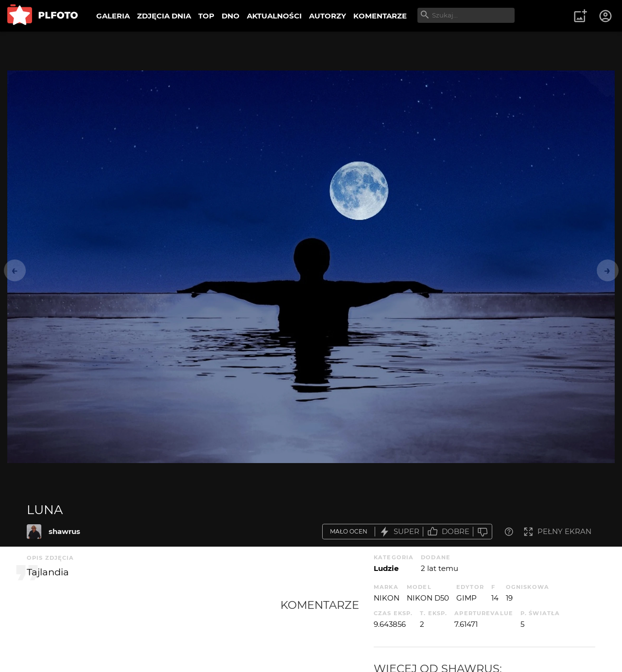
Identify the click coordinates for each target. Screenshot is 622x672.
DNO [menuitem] (231, 16)
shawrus (64, 531)
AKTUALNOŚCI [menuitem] (274, 16)
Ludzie (386, 568)
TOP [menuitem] (206, 16)
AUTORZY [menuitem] (328, 16)
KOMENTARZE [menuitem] (380, 16)
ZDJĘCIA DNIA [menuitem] (164, 16)
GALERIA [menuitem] (113, 16)
